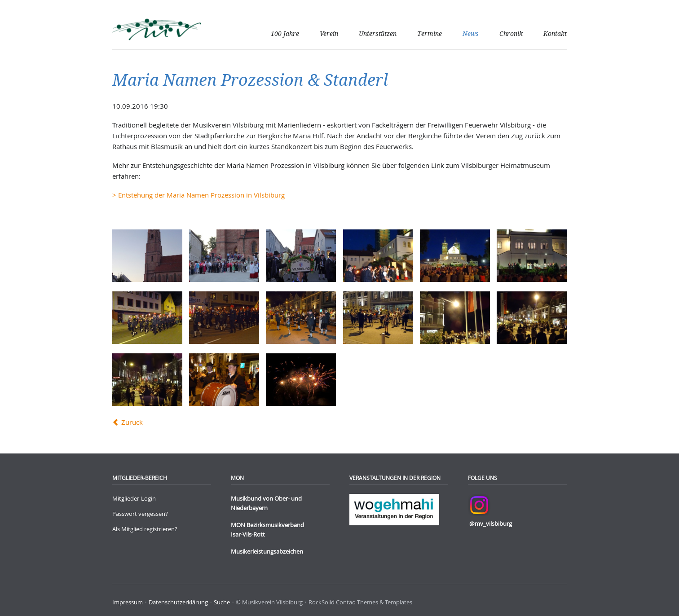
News (471, 33)
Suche (222, 602)
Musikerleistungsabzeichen (267, 551)
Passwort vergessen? (140, 514)
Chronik (511, 33)
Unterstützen (378, 33)
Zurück (132, 422)
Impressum (128, 602)
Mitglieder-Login (134, 498)
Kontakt (555, 33)
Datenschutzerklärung (178, 602)
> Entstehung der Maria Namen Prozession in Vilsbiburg (198, 195)
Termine (430, 33)
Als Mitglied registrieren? (145, 529)
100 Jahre (285, 33)
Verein (329, 33)
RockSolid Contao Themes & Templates (360, 602)
